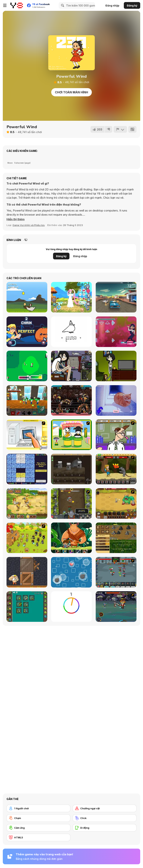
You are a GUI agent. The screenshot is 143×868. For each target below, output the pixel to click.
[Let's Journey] (116, 469)
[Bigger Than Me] (71, 366)
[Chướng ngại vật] (105, 808)
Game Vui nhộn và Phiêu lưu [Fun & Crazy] (29, 225)
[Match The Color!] (71, 607)
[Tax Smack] (116, 435)
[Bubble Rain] (71, 572)
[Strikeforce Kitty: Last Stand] (27, 538)
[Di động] (105, 828)
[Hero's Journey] (71, 538)
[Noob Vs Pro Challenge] (27, 400)
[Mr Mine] (71, 469)
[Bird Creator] (71, 332)
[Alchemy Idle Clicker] (27, 607)
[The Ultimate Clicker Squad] (116, 504)
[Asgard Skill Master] (116, 607)
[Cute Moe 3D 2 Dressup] (71, 297)
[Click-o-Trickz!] (27, 469)
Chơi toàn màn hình (71, 92)
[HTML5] (38, 837)
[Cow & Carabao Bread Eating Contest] (71, 435)
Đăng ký (132, 5)
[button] (16, 219)
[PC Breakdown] (27, 435)
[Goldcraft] (116, 538)
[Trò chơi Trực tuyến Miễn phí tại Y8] (17, 5)
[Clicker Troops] (116, 572)
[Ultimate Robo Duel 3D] (71, 400)
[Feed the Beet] (27, 332)
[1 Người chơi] (38, 808)
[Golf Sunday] (27, 366)
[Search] (62, 5)
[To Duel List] (116, 366)
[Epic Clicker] (71, 504)
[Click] (105, 818)
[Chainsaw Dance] (116, 332)
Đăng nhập (112, 5)
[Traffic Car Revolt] (116, 297)
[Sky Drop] (27, 297)
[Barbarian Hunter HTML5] (27, 504)
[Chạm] (38, 818)
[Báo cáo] (120, 129)
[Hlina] (116, 400)
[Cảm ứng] (38, 828)
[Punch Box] (27, 572)
